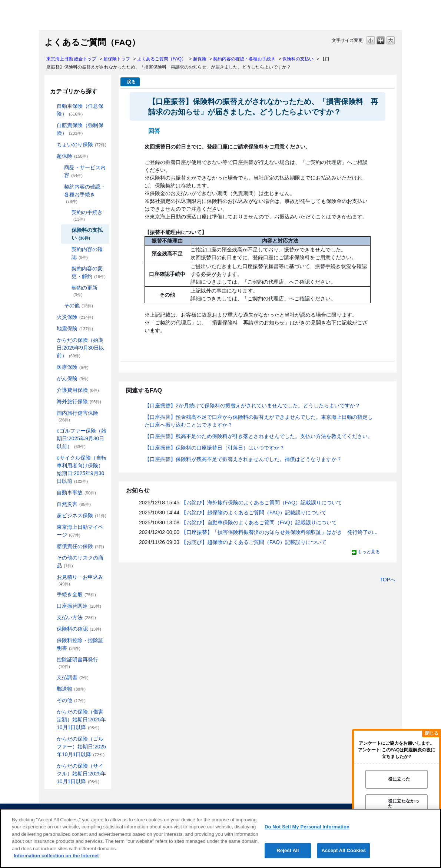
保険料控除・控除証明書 (80, 644)
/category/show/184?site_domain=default (52, 106)
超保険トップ (117, 59)
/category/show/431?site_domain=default (52, 390)
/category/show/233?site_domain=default (59, 306)
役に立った (399, 779)
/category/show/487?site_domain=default (52, 766)
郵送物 (71, 689)
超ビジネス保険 (82, 515)
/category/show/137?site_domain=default (59, 168)
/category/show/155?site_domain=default (52, 367)
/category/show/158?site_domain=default (52, 379)
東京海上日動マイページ (80, 531)
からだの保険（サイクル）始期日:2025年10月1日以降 (81, 774)
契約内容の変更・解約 (89, 272)
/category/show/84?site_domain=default (52, 340)
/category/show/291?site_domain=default (52, 458)
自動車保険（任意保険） (80, 110)
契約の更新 (84, 291)
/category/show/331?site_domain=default (52, 516)
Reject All (288, 850)
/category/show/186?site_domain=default (52, 145)
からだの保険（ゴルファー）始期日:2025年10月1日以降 (81, 747)
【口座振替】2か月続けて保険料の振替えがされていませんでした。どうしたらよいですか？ (252, 405)
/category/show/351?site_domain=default (52, 660)
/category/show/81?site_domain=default (52, 402)
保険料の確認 (79, 629)
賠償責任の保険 (80, 546)
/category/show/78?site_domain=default (52, 413)
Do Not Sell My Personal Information (307, 827)
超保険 (200, 59)
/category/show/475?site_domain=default (52, 739)
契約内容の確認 (87, 253)
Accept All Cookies (344, 850)
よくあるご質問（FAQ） (162, 59)
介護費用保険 (78, 390)
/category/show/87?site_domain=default (52, 329)
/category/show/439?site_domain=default (52, 527)
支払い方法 (76, 617)
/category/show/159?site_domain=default (52, 504)
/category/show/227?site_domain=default (59, 187)
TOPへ (387, 580)
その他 (79, 306)
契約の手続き (87, 215)
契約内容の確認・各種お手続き (244, 59)
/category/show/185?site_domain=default (52, 125)
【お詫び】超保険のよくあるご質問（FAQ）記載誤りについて (254, 513)
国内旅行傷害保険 (77, 416)
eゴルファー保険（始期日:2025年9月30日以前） (82, 438)
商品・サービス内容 (85, 171)
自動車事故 (76, 493)
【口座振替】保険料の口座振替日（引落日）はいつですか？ (215, 448)
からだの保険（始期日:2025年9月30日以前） (80, 348)
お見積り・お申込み (80, 580)
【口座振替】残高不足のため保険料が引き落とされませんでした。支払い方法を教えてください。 (259, 436)
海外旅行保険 (79, 401)
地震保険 (75, 328)
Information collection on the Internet (56, 856)
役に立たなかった (404, 803)
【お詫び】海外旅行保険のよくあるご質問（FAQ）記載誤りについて (262, 503)
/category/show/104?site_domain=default (52, 156)
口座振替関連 (79, 606)
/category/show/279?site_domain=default (52, 431)
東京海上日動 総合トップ (71, 59)
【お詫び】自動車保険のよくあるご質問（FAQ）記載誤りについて (259, 523)
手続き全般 (76, 594)
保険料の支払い (298, 59)
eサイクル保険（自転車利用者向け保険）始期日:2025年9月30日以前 (82, 469)
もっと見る (369, 552)
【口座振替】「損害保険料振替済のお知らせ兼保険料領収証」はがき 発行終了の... (279, 532)
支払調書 (73, 677)
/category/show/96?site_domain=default (52, 317)
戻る (131, 82)
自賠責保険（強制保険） (80, 129)
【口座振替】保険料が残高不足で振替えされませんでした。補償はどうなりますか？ (243, 459)
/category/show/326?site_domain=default (52, 493)
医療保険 (73, 367)
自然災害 (74, 504)
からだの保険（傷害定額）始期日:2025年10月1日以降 (81, 720)
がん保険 (73, 378)
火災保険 (75, 317)
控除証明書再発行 (77, 663)
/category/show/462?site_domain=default (52, 712)
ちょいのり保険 (82, 144)
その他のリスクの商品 (80, 562)
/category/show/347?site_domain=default (52, 640)
